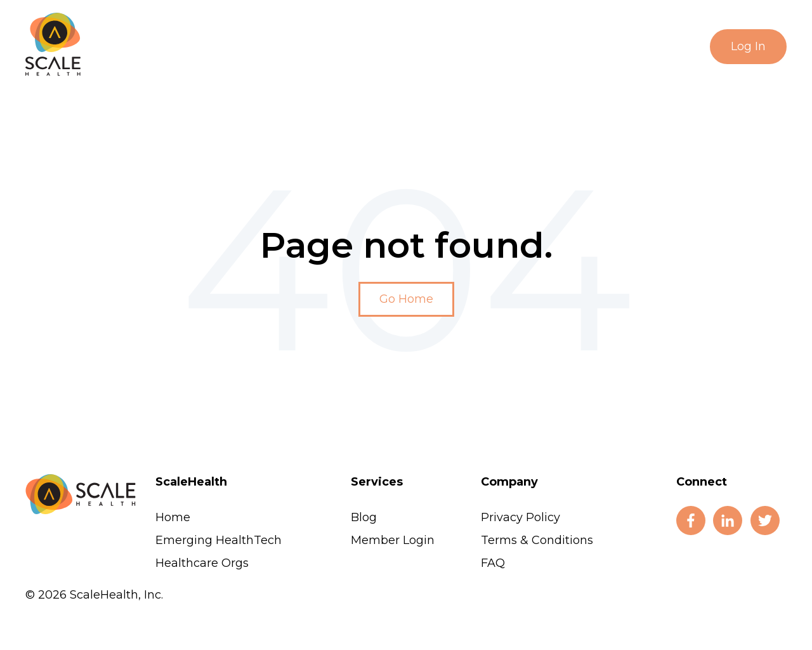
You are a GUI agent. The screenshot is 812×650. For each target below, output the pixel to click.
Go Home (406, 299)
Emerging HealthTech (219, 540)
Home (173, 517)
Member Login (393, 540)
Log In (748, 46)
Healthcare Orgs (202, 563)
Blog (364, 517)
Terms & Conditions (537, 540)
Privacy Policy (521, 517)
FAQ (493, 563)
